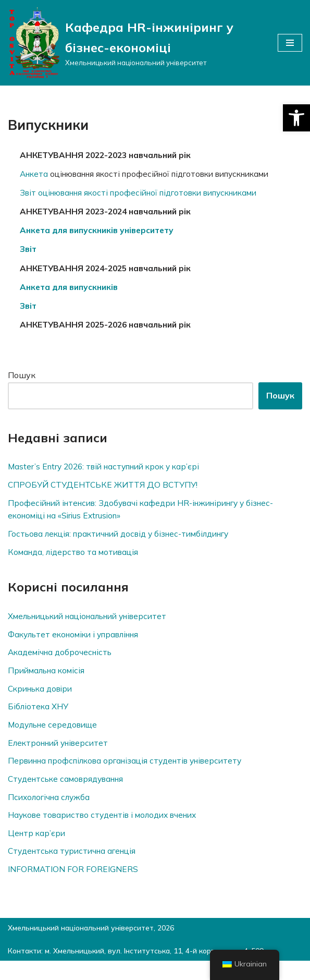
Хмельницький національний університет (96, 627)
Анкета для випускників (72, 293)
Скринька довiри (43, 701)
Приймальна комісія (49, 683)
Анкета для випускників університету (102, 234)
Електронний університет (62, 757)
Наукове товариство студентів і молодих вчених (109, 831)
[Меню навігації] (290, 43)
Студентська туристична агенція (77, 868)
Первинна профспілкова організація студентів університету (133, 776)
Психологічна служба (52, 813)
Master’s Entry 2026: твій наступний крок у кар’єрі (110, 474)
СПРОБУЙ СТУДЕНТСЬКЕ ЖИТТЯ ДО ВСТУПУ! (105, 493)
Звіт (29, 253)
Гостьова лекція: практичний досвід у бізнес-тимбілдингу (127, 543)
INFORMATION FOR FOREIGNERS (73, 887)
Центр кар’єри (38, 850)
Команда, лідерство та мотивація (77, 562)
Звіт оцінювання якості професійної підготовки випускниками (149, 195)
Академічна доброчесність (63, 664)
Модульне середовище (56, 738)
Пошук (22, 382)
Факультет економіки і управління (79, 645)
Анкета (36, 175)
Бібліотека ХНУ (39, 720)
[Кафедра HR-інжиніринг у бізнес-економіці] (135, 43)
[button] (296, 118)
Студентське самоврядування (70, 794)
